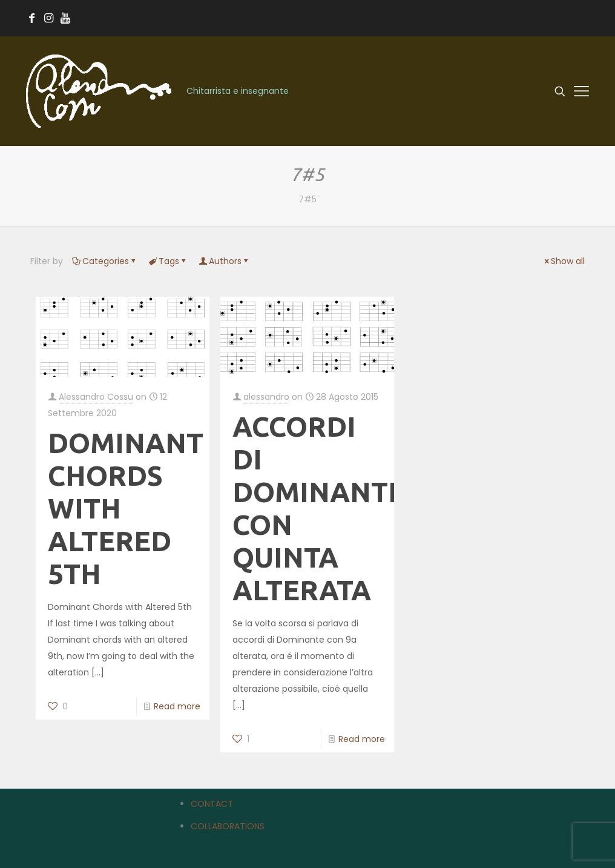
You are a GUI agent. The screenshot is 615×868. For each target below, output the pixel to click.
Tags (168, 261)
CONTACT (212, 804)
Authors (224, 261)
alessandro (266, 397)
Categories (105, 261)
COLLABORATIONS (228, 826)
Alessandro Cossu (96, 397)
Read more (177, 706)
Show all (564, 261)
